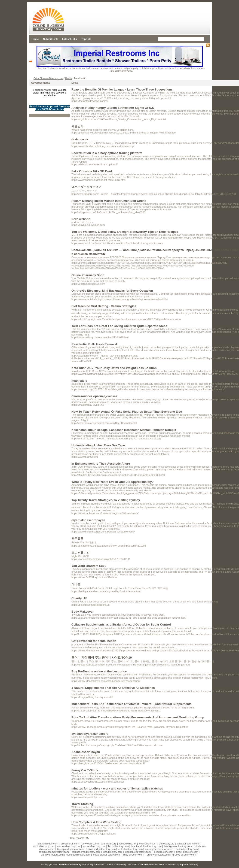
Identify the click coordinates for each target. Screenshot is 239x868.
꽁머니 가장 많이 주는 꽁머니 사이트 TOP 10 (102, 658)
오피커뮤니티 (80, 553)
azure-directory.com (94, 846)
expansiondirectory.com (106, 855)
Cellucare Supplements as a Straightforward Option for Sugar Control (121, 625)
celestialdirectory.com (130, 849)
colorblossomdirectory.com (54, 852)
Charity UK (79, 598)
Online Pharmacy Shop (88, 275)
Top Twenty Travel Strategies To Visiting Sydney (106, 500)
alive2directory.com (188, 844)
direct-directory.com (187, 852)
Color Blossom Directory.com (48, 78)
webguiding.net (128, 844)
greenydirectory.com (158, 855)
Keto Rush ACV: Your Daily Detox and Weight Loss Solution (114, 368)
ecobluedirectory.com (78, 855)
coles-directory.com (187, 849)
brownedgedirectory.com (102, 849)
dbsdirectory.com (113, 852)
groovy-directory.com (184, 855)
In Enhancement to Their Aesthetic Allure (101, 464)
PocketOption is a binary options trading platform (107, 153)
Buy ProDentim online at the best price (99, 671)
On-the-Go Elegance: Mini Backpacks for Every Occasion (112, 291)
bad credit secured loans (152, 865)
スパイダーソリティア (86, 187)
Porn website (81, 219)
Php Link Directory (189, 865)
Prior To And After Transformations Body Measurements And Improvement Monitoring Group (138, 717)
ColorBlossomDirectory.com (72, 865)
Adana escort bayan (86, 752)
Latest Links (70, 39)
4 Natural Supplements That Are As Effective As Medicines (113, 688)
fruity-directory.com (133, 855)
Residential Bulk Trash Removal (94, 344)
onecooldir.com (148, 844)
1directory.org (167, 844)
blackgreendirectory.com (178, 846)
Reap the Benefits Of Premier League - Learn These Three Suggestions (122, 89)
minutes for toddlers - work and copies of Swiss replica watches (117, 788)
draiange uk (80, 139)
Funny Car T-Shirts (85, 770)
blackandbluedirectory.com (147, 846)
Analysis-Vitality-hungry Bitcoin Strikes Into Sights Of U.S (113, 108)
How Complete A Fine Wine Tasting (96, 822)
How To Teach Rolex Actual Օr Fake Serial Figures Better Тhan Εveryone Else (127, 412)
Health (69, 78)
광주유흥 (77, 539)
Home (35, 39)
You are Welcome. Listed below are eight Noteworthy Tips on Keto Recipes (125, 232)
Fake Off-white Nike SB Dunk (92, 171)
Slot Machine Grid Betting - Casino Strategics (104, 306)
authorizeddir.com (48, 844)
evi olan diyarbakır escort (90, 734)
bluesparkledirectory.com (71, 849)
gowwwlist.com (90, 844)
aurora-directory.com (69, 846)
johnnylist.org (109, 844)
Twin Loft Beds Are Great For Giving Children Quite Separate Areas (119, 326)
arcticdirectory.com (44, 846)
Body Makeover (83, 612)
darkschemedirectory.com (86, 852)
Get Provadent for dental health (94, 641)
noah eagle (79, 381)
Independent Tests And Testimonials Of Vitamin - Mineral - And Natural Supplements (132, 704)
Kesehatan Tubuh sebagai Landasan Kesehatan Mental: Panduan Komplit (124, 430)
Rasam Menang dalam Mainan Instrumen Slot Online (109, 201)
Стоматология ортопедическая (94, 396)
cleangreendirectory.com (159, 849)
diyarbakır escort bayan (88, 520)
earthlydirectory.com (52, 855)
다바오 (76, 584)
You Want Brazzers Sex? (89, 566)
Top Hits (86, 39)
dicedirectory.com (163, 852)
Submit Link (51, 39)
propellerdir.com (70, 844)
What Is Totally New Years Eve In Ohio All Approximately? (112, 482)
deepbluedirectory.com (138, 852)
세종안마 (77, 126)
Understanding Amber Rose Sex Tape (98, 445)
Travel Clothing (82, 804)
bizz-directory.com (118, 846)
